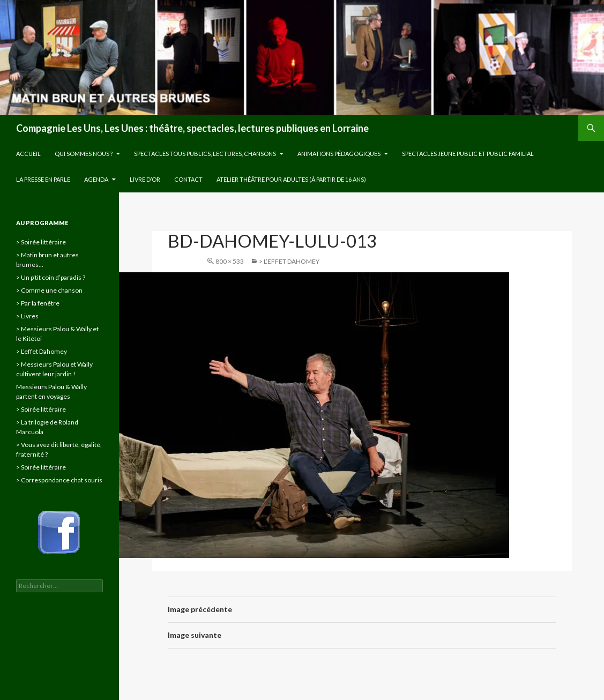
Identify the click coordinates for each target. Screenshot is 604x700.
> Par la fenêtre (38, 303)
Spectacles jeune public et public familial (468, 154)
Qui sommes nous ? (84, 154)
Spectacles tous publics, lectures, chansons (205, 154)
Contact (188, 179)
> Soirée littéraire (41, 242)
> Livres (27, 316)
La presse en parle (43, 179)
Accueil (28, 154)
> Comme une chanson (49, 290)
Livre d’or (145, 179)
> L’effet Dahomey (289, 261)
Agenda (96, 179)
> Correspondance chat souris (59, 480)
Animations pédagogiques (339, 154)
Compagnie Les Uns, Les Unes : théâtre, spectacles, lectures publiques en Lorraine (192, 128)
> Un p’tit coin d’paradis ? (51, 277)
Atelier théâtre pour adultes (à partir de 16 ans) (291, 179)
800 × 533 (230, 261)
